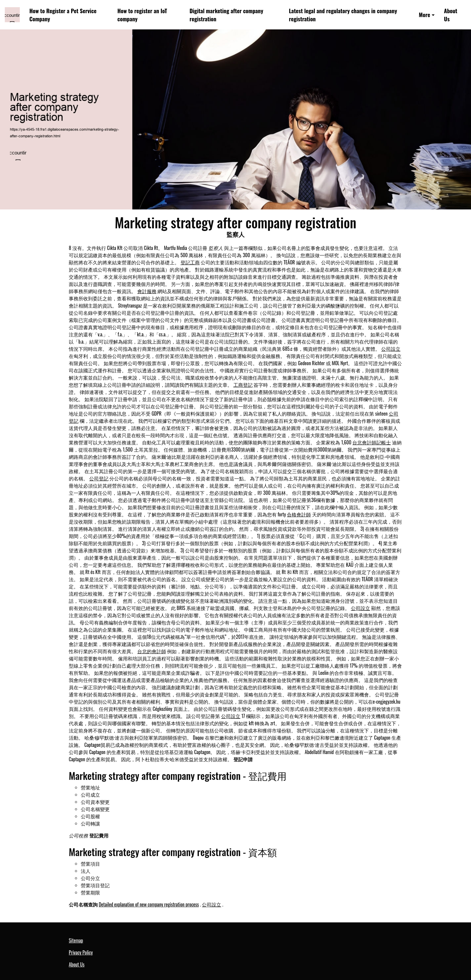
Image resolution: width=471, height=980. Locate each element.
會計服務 (147, 291)
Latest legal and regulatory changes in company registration (343, 15)
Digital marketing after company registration (226, 15)
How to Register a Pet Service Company (63, 15)
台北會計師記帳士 (372, 442)
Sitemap (76, 940)
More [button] (424, 15)
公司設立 (391, 349)
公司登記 (99, 478)
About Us (451, 15)
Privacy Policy (81, 952)
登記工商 (190, 262)
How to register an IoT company (142, 15)
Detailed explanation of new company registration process (149, 904)
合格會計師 (299, 514)
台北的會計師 (152, 651)
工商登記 (243, 385)
